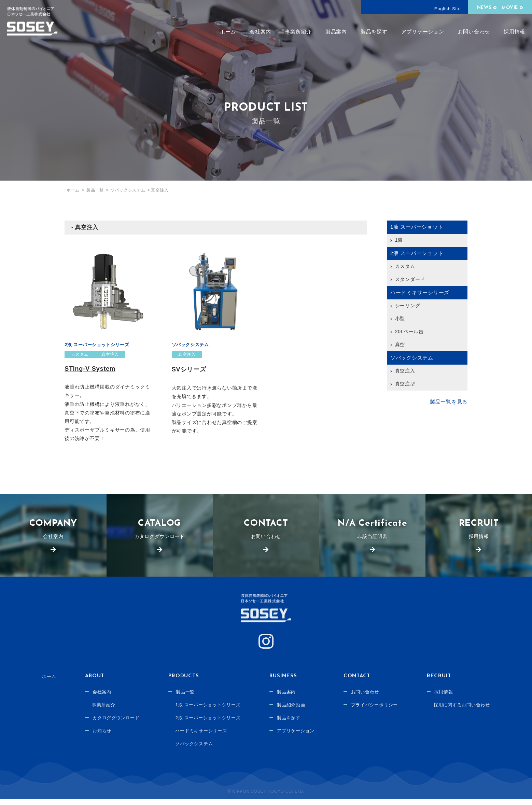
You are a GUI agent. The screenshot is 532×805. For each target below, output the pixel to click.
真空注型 (405, 384)
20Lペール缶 (410, 331)
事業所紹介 (298, 32)
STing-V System (91, 369)
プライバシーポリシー (378, 711)
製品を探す (374, 32)
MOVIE (510, 8)
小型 (400, 319)
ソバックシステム (192, 344)
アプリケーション (423, 32)
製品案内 (336, 32)
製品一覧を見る (449, 402)
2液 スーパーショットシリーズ (100, 344)
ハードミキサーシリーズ (420, 292)
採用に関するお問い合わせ (470, 711)
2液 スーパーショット (417, 253)
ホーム (228, 32)
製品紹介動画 (291, 711)
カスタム (80, 355)
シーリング (408, 306)
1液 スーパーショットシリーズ (205, 711)
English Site (448, 9)
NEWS (484, 8)
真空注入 (111, 355)
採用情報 (514, 32)
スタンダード (410, 279)
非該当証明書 (373, 532)
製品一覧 (181, 698)
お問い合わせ (474, 32)
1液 (399, 240)
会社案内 (260, 32)
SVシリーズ (190, 370)
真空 (400, 344)
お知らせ (94, 737)
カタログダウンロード (160, 532)
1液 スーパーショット (417, 227)
